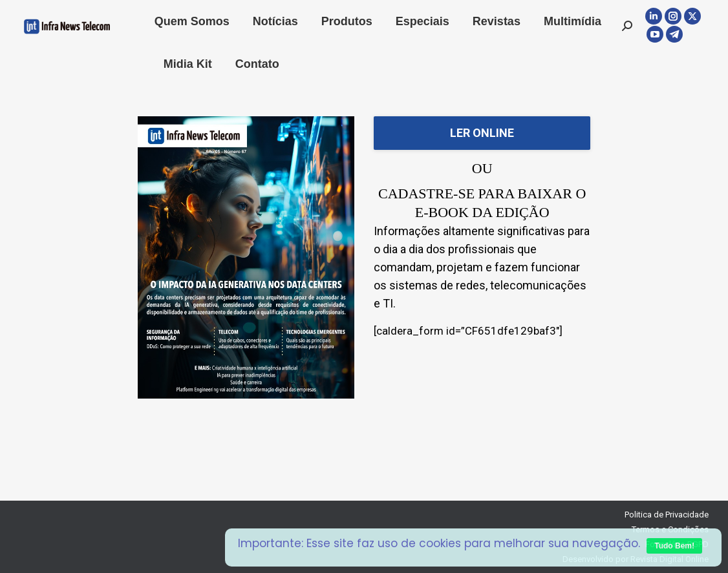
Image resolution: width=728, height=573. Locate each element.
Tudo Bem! (674, 546)
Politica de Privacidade (667, 515)
